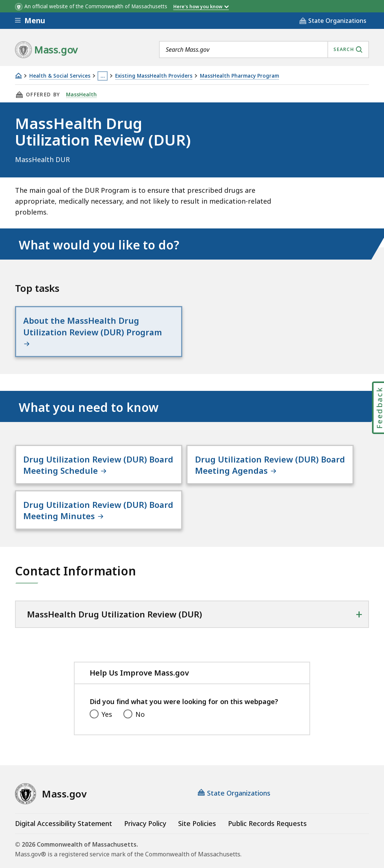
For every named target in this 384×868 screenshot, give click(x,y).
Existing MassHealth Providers (154, 76)
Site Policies (197, 805)
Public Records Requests (267, 805)
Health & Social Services (60, 76)
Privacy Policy (145, 805)
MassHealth (81, 95)
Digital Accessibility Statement (64, 805)
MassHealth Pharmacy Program (239, 76)
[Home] (18, 76)
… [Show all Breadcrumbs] (103, 76)
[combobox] (264, 50)
